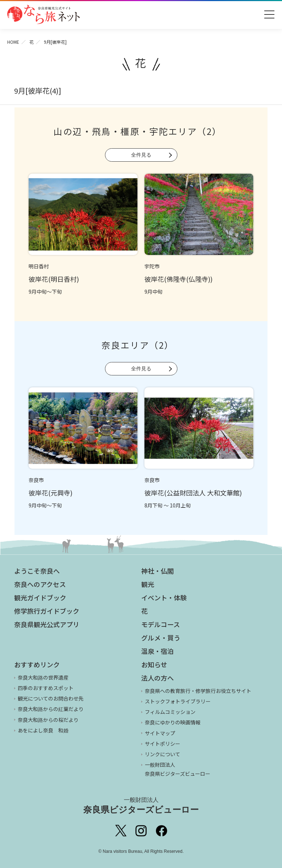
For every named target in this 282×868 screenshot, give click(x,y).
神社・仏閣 (157, 571)
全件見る (141, 155)
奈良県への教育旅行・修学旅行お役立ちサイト (198, 691)
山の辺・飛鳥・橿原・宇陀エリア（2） (138, 131)
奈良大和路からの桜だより (48, 720)
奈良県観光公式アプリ (47, 624)
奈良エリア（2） (138, 345)
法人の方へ (157, 678)
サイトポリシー (163, 744)
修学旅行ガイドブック (47, 611)
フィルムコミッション (170, 712)
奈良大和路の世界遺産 (43, 677)
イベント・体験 (164, 597)
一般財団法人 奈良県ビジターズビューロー (178, 769)
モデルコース (161, 624)
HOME (13, 42)
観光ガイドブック (40, 597)
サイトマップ (160, 733)
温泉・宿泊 (157, 651)
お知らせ (154, 664)
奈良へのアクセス (40, 584)
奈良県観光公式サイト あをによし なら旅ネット (43, 14)
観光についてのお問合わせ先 (51, 698)
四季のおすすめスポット (46, 688)
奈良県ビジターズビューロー (141, 805)
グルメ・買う (161, 638)
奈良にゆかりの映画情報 (173, 722)
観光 (148, 584)
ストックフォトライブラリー (178, 701)
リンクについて (163, 754)
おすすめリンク (37, 664)
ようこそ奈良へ (37, 571)
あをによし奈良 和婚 (43, 730)
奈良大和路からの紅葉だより (51, 709)
